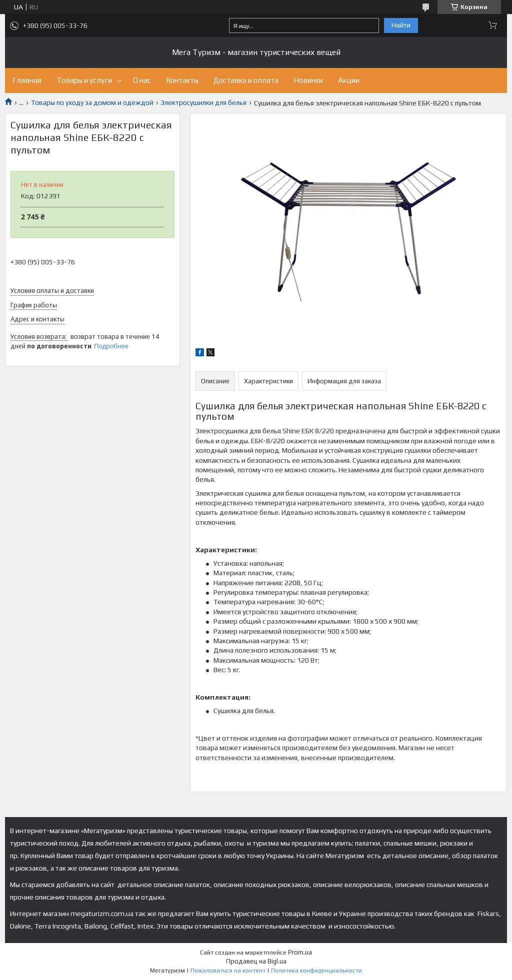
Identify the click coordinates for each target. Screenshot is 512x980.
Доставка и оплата (246, 80)
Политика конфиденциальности (316, 971)
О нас (142, 80)
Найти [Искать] (401, 25)
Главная (27, 80)
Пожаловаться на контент (228, 971)
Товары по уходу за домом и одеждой (92, 102)
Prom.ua (300, 952)
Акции (349, 80)
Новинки (308, 80)
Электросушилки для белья (203, 102)
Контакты (182, 80)
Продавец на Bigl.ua (256, 961)
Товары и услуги (84, 80)
